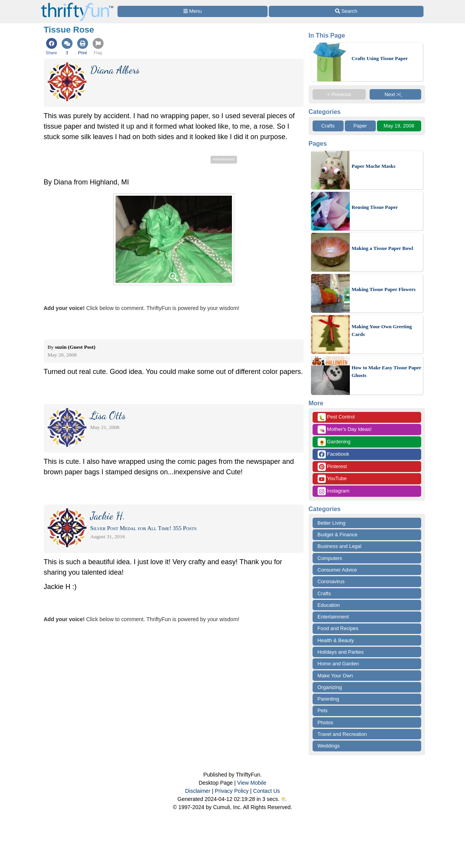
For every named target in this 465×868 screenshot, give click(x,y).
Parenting (328, 699)
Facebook (334, 454)
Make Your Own (335, 676)
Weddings (329, 746)
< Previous (339, 94)
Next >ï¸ (396, 94)
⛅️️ (284, 799)
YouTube (332, 479)
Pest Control (336, 417)
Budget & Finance (338, 535)
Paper (360, 126)
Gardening (334, 442)
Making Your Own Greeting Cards (382, 330)
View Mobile (252, 783)
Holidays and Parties (341, 652)
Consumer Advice (337, 570)
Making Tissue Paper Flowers (384, 289)
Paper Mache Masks (374, 166)
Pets (323, 710)
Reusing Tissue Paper (375, 207)
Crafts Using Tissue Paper (380, 58)
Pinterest (332, 467)
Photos (325, 722)
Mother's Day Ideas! (345, 430)
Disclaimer (198, 791)
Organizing (330, 687)
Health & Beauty (336, 640)
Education (329, 605)
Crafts (328, 126)
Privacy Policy (232, 791)
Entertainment (333, 617)
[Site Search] (346, 11)
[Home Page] (77, 4)
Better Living (332, 523)
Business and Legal (340, 546)
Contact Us (267, 791)
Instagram (334, 491)
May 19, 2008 (399, 126)
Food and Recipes (338, 628)
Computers (330, 558)
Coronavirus (331, 581)
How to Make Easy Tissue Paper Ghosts (387, 371)
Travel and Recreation (342, 734)
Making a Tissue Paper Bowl (383, 248)
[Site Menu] (193, 11)
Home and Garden (338, 664)
